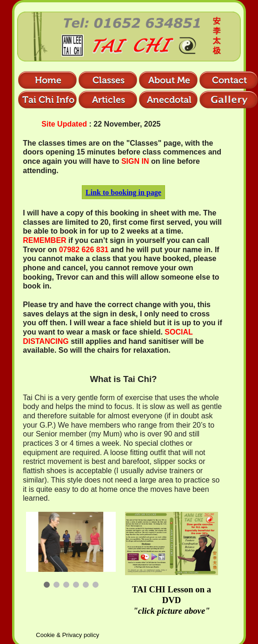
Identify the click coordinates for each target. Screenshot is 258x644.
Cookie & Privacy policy (67, 635)
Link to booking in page (123, 192)
